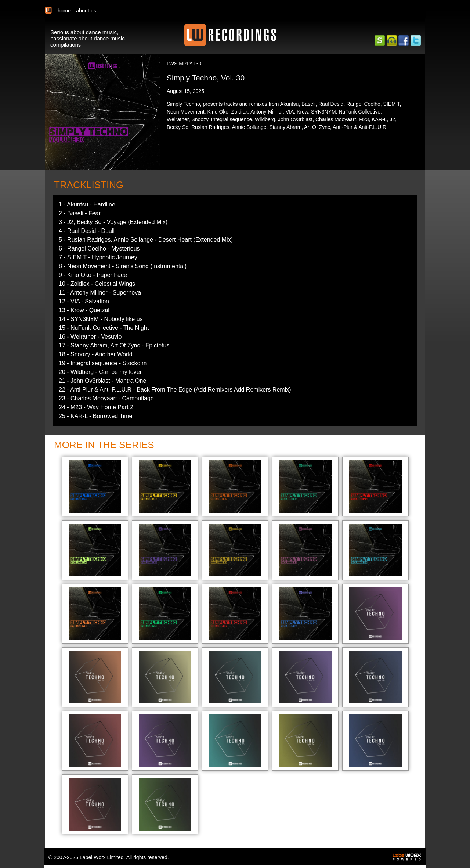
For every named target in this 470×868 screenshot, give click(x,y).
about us (86, 11)
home (64, 11)
